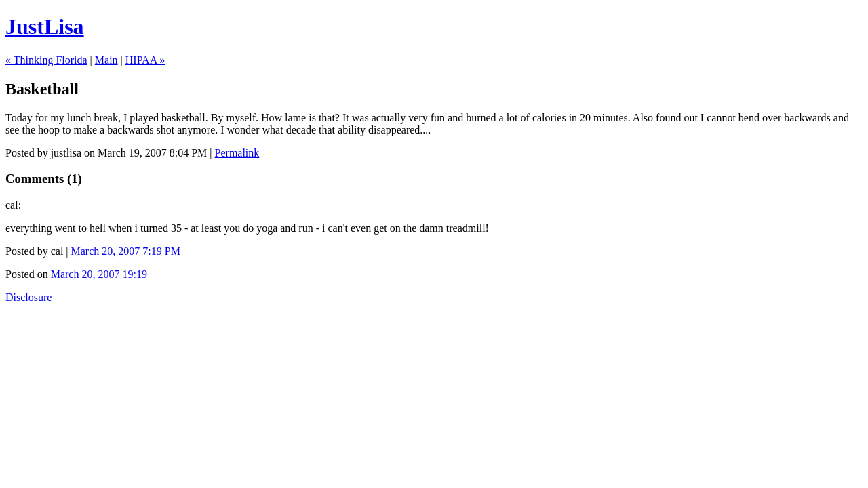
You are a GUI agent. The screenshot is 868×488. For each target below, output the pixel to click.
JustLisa (45, 26)
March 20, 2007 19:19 (99, 274)
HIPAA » (145, 60)
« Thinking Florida (46, 60)
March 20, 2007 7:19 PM (126, 251)
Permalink (237, 153)
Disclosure (28, 297)
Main (106, 60)
